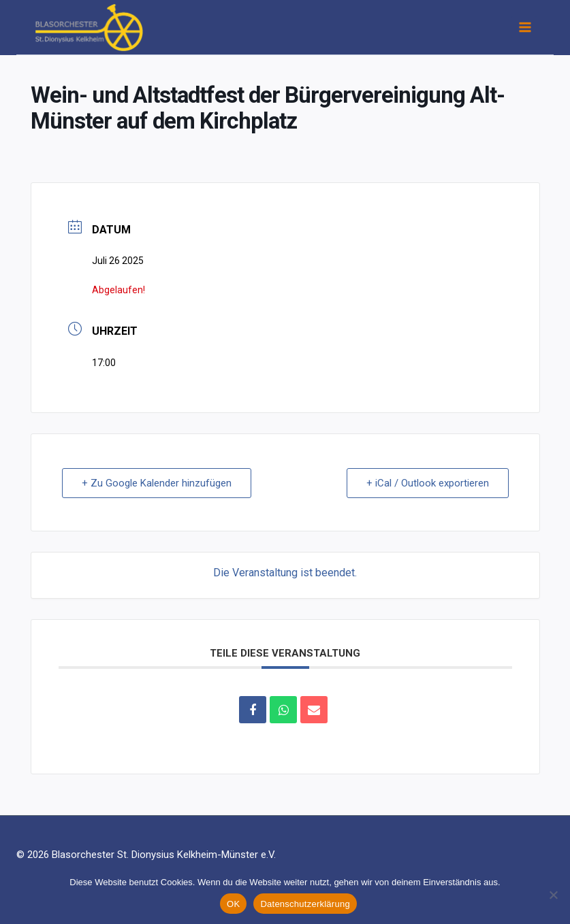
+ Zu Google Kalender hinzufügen (157, 483)
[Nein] (553, 895)
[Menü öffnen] (524, 27)
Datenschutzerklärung (305, 904)
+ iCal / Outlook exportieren (428, 483)
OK (233, 904)
